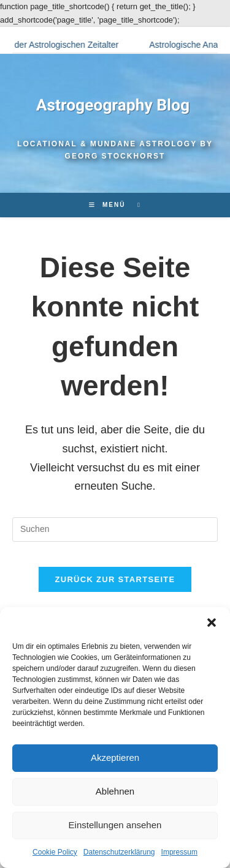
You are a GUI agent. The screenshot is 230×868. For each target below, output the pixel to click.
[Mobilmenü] (109, 205)
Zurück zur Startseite (115, 579)
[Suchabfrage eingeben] (115, 529)
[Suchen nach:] (135, 205)
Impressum (179, 852)
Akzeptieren (115, 758)
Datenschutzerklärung (119, 852)
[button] (212, 623)
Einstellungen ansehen (115, 825)
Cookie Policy (55, 852)
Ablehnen (115, 791)
